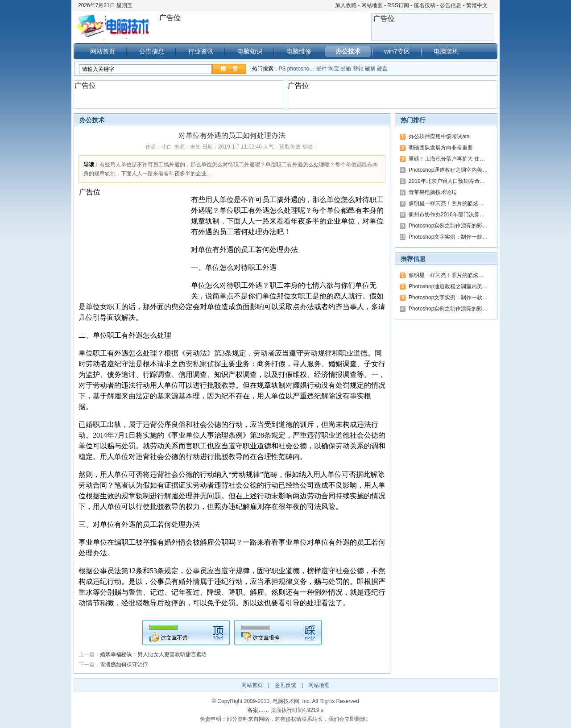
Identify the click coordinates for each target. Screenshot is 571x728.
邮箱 (346, 69)
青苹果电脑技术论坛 (433, 192)
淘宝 (334, 69)
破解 (370, 69)
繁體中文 (477, 5)
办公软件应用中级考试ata (439, 136)
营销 (358, 69)
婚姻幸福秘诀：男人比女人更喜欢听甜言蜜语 (153, 654)
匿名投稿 (425, 5)
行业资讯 (201, 51)
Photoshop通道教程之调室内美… (448, 170)
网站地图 (372, 5)
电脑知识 (250, 51)
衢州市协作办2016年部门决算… (447, 215)
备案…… (258, 710)
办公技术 (348, 51)
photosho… (301, 69)
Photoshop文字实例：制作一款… (448, 237)
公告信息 (451, 5)
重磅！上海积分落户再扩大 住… (447, 159)
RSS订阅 (398, 5)
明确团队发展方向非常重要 (441, 148)
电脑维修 (299, 51)
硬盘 (382, 69)
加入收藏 (346, 5)
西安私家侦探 (200, 364)
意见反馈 (285, 685)
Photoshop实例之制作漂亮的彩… (448, 226)
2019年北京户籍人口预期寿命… (447, 181)
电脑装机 (446, 51)
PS (282, 69)
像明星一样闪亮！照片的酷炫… (446, 203)
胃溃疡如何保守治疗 (124, 665)
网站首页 (103, 51)
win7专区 (397, 51)
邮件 (322, 69)
